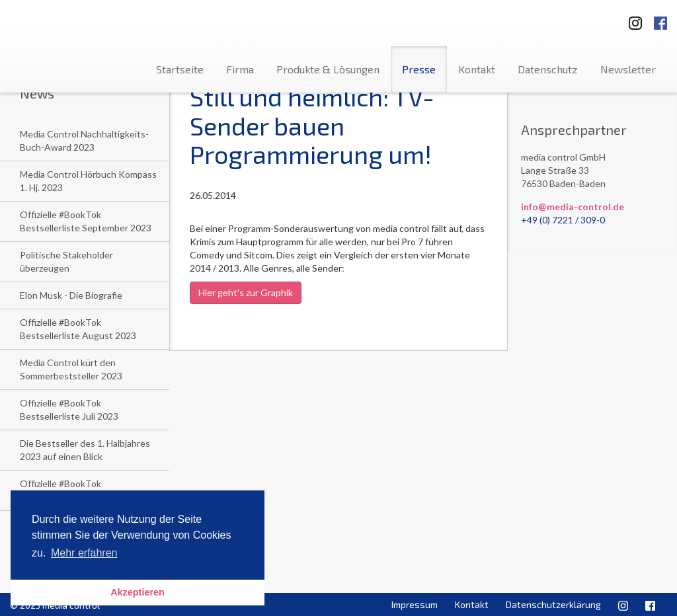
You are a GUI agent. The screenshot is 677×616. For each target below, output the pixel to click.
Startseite (180, 69)
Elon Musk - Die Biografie (71, 295)
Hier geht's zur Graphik (246, 292)
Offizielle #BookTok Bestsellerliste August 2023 (78, 329)
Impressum (415, 604)
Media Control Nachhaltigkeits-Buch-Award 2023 (84, 140)
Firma (240, 69)
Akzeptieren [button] (138, 592)
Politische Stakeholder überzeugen (66, 261)
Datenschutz (548, 69)
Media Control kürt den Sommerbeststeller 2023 (71, 369)
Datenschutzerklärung (553, 604)
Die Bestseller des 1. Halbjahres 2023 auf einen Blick (85, 450)
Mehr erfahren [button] (84, 553)
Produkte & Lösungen (328, 69)
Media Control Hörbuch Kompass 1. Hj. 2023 (88, 181)
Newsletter (628, 69)
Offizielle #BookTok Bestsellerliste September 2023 (86, 221)
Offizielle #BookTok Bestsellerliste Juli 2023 (69, 409)
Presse (419, 69)
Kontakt (477, 69)
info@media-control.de (573, 207)
